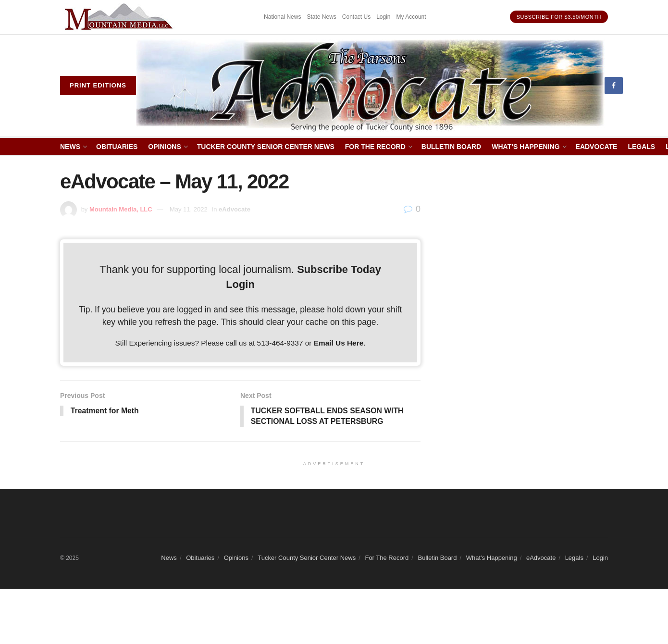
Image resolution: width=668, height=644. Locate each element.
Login (383, 17)
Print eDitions (98, 85)
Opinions (164, 147)
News (70, 147)
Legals (641, 147)
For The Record (375, 147)
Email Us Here (339, 343)
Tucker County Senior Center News (266, 147)
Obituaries (117, 147)
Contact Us (356, 17)
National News (282, 17)
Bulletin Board (451, 147)
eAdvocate (597, 147)
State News (321, 17)
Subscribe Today (339, 269)
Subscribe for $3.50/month (559, 17)
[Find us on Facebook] (614, 86)
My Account (411, 17)
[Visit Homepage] (370, 86)
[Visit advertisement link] (120, 17)
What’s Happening (526, 147)
